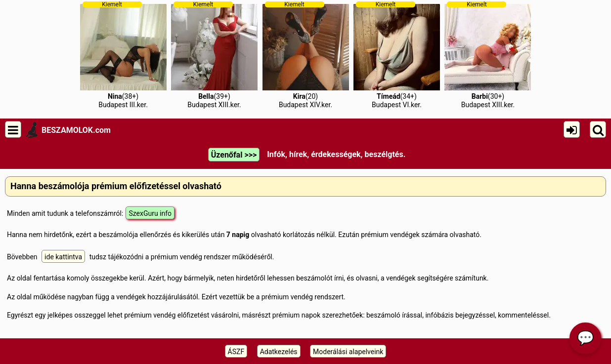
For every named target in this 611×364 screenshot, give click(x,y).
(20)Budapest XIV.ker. (306, 55)
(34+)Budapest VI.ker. (397, 55)
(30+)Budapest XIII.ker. (488, 55)
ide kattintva (63, 257)
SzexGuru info (150, 213)
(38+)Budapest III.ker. (123, 55)
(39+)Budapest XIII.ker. (214, 55)
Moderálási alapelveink (348, 352)
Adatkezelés (279, 352)
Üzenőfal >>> (234, 155)
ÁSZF (236, 352)
